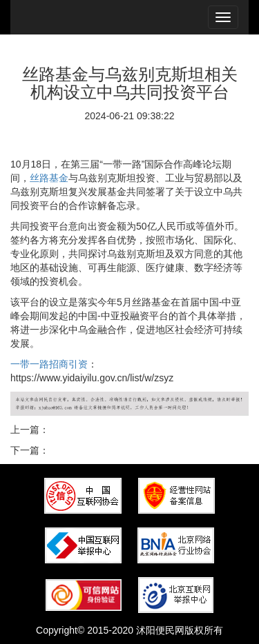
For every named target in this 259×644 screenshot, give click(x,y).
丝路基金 (49, 178)
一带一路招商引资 (49, 364)
